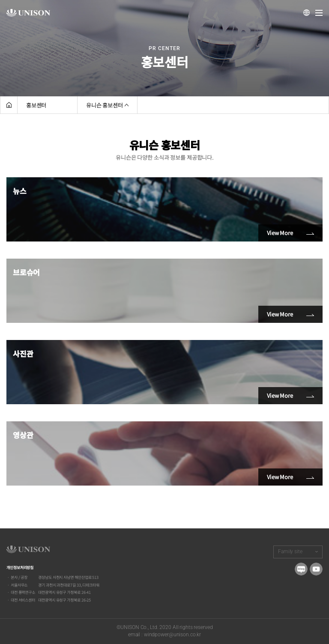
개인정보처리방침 (20, 568)
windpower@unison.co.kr (172, 635)
